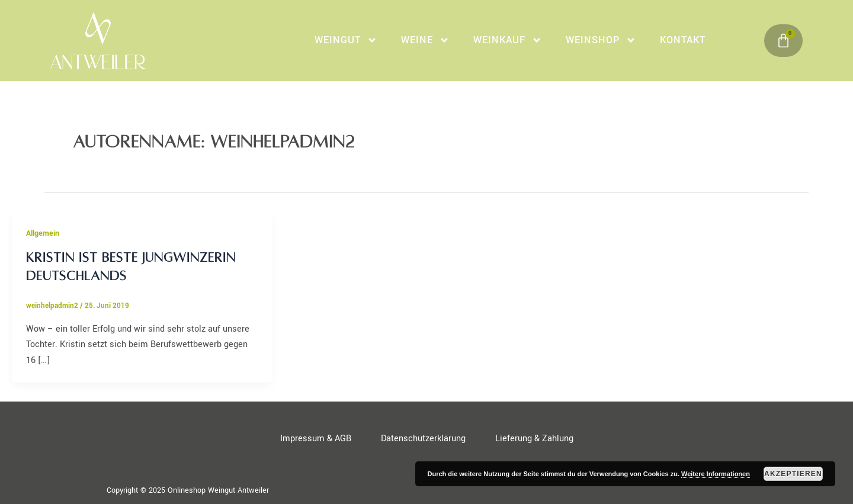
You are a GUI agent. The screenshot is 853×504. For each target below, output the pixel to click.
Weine (425, 40)
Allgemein (43, 233)
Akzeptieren (793, 474)
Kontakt (683, 40)
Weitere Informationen (716, 474)
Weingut (346, 40)
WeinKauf (508, 40)
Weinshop (601, 40)
